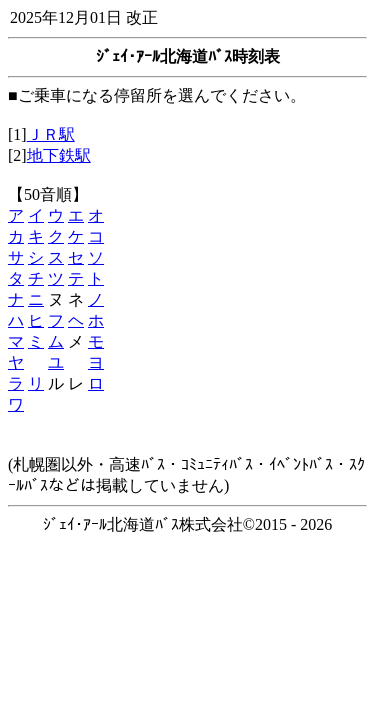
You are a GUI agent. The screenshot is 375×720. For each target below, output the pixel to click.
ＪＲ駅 (51, 134)
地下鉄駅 (59, 155)
